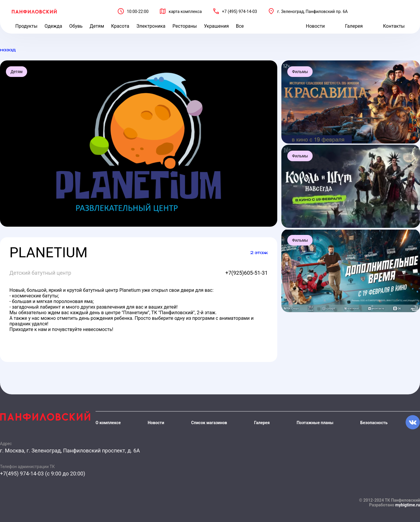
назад (8, 50)
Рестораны (185, 26)
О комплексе (108, 423)
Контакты (394, 26)
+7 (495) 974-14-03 (240, 11)
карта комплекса (185, 11)
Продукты (26, 26)
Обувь (76, 26)
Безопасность (374, 423)
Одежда (53, 26)
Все (240, 26)
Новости (315, 26)
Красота (120, 26)
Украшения (216, 26)
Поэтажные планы (315, 423)
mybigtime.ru (408, 505)
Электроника (151, 26)
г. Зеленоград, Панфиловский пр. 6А (312, 11)
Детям (97, 26)
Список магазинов (209, 423)
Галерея (354, 26)
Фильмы (300, 72)
